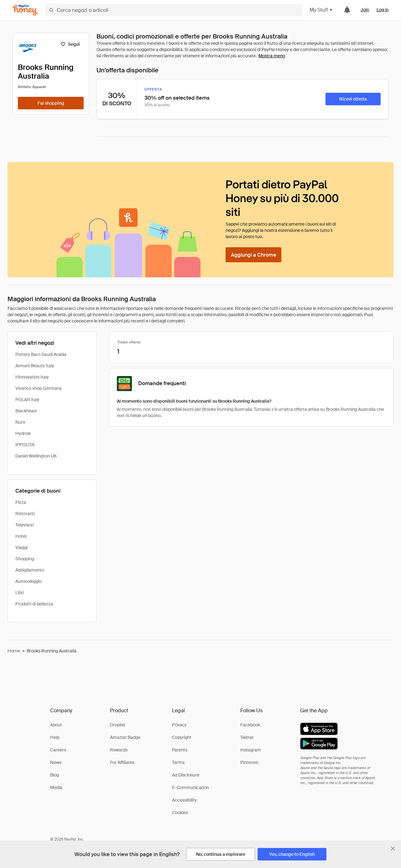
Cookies (180, 813)
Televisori (25, 525)
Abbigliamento (30, 570)
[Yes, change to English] (292, 854)
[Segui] (70, 44)
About (56, 725)
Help (55, 737)
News (56, 762)
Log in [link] (383, 10)
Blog (55, 775)
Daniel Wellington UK (36, 456)
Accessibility (184, 800)
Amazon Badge (125, 737)
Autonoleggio (29, 581)
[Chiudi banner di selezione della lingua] (393, 849)
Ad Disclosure (186, 775)
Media (56, 787)
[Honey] (25, 10)
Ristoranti (25, 514)
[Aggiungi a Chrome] (253, 255)
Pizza (21, 502)
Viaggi (21, 547)
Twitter (247, 737)
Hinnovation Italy (32, 377)
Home (14, 651)
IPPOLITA (25, 445)
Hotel (21, 536)
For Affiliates (122, 762)
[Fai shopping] (51, 103)
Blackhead (26, 411)
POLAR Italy (27, 400)
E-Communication (190, 787)
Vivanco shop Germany (39, 388)
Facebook (250, 725)
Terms (178, 762)
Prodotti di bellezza (34, 604)
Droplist (118, 725)
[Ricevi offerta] (353, 99)
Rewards (119, 750)
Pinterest (249, 762)
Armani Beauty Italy (35, 366)
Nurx (20, 422)
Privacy (179, 725)
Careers (58, 750)
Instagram (251, 750)
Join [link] (365, 10)
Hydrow (23, 433)
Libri (20, 593)
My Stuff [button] (321, 10)
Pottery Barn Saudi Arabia (41, 354)
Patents (180, 750)
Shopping (25, 559)
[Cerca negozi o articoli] (174, 10)
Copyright (182, 737)
